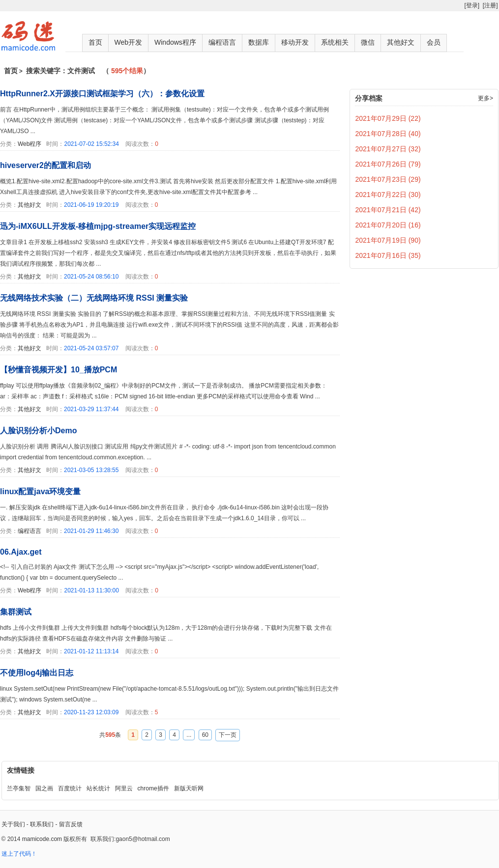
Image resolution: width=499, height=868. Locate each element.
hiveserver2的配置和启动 (45, 165)
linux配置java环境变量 (40, 491)
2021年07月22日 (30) (388, 195)
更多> (485, 98)
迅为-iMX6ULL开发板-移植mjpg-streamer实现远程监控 (98, 226)
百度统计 (70, 788)
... (189, 735)
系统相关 (335, 42)
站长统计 (98, 788)
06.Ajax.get (21, 552)
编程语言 (222, 42)
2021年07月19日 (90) (388, 240)
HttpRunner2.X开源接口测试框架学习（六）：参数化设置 (102, 94)
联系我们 (42, 824)
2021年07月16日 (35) (388, 255)
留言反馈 (71, 824)
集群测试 (16, 612)
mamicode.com (42, 839)
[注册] (490, 5)
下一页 (228, 735)
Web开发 (129, 42)
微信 (368, 42)
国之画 (44, 788)
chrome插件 (153, 788)
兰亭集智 (19, 788)
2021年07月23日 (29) (388, 179)
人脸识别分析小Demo (38, 431)
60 (205, 735)
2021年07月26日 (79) (388, 164)
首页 (95, 42)
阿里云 (124, 788)
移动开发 (295, 42)
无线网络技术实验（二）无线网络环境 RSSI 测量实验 (94, 298)
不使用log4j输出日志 (37, 673)
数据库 (259, 42)
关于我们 (13, 824)
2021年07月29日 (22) (388, 118)
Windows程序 (175, 42)
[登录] (472, 5)
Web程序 (29, 144)
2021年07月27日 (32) (388, 149)
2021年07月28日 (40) (388, 134)
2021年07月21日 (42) (388, 210)
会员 (434, 42)
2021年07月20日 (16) (388, 225)
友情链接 (21, 770)
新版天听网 (189, 788)
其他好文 (401, 42)
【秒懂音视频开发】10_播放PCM (59, 370)
